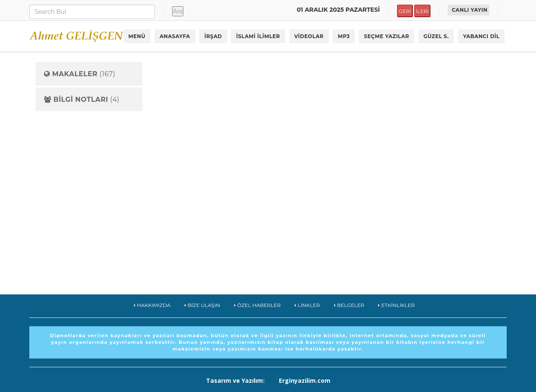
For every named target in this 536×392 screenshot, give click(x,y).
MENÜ (137, 36)
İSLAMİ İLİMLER (258, 36)
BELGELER (349, 305)
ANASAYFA (175, 36)
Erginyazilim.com (305, 380)
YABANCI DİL (481, 36)
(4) (82, 100)
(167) (80, 74)
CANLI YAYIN (470, 10)
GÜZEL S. (436, 36)
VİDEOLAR (309, 36)
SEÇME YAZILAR (387, 36)
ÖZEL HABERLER (257, 305)
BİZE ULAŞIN (202, 305)
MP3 (344, 36)
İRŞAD (213, 36)
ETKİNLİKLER (396, 305)
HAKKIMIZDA (152, 305)
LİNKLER (307, 305)
